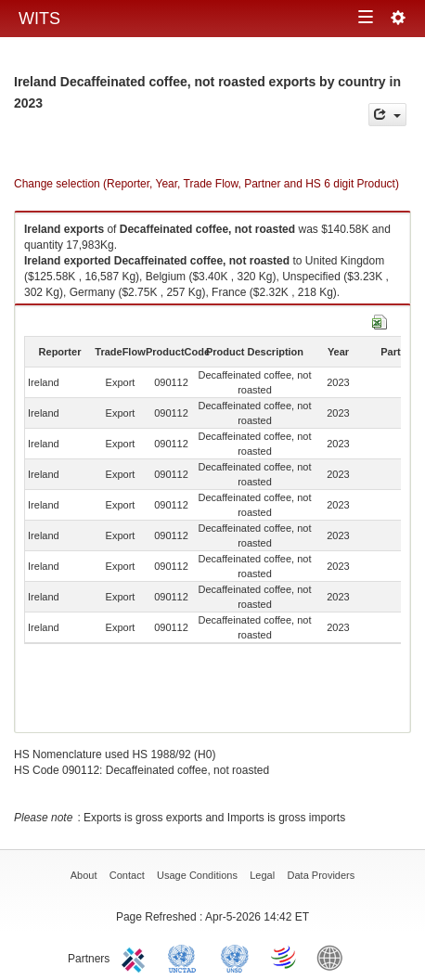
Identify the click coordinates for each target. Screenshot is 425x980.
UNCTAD (186, 957)
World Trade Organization (285, 957)
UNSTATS (235, 957)
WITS (39, 19)
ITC (136, 957)
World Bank (334, 957)
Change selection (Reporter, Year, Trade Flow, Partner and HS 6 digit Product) (206, 184)
